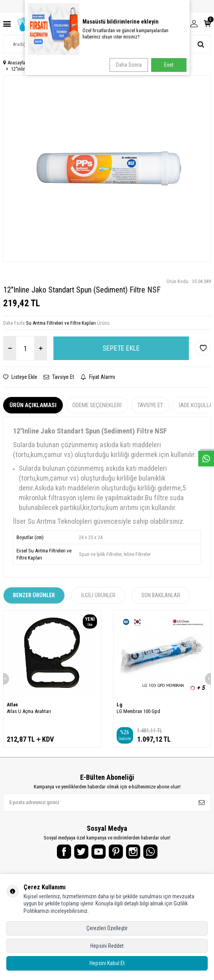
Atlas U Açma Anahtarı (29, 711)
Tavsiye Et (59, 377)
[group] (107, 169)
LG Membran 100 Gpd (138, 711)
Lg (119, 705)
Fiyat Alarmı (98, 377)
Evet (169, 65)
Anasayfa (14, 63)
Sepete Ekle (121, 348)
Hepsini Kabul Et (107, 963)
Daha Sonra (129, 65)
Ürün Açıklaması (33, 405)
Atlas (12, 705)
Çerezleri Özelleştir (107, 928)
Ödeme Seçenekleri (97, 405)
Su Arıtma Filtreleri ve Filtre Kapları (61, 323)
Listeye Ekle (20, 377)
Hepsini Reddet (107, 946)
